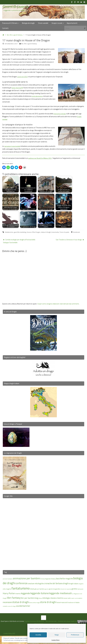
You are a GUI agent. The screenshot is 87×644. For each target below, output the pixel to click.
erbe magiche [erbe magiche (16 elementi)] (7, 589)
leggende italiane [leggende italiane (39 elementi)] (39, 593)
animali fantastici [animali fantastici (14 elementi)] (8, 579)
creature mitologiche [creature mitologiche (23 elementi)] (36, 584)
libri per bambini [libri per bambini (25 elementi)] (28, 598)
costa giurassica (37, 96)
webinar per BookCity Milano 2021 (40, 158)
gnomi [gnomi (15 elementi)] (47, 589)
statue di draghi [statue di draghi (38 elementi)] (21, 602)
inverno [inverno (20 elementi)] (18, 594)
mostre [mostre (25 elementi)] (60, 598)
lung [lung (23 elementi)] (37, 598)
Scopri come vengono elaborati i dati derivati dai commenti (58, 304)
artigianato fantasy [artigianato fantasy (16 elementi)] (50, 579)
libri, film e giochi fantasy (15, 35)
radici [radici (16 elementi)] (69, 598)
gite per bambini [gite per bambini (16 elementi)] (39, 589)
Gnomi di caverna (16, 7)
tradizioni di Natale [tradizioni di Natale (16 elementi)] (74, 602)
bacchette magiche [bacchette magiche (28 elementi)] (64, 578)
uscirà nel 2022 (23, 77)
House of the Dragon (33, 232)
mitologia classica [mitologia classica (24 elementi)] (49, 598)
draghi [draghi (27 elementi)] (66, 583)
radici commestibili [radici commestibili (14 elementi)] (77, 598)
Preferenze (75, 635)
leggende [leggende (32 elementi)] (25, 593)
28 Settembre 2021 (11, 44)
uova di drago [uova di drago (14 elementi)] (12, 606)
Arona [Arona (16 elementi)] (42, 579)
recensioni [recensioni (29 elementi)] (7, 602)
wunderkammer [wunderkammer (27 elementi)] (23, 606)
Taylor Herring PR (17, 88)
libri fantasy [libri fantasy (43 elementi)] (14, 598)
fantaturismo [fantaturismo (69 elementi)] (21, 588)
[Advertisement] (43, 533)
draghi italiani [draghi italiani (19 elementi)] (74, 584)
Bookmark (76, 232)
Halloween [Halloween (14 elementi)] (80, 589)
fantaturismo (9, 232)
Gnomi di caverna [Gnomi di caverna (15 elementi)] (66, 589)
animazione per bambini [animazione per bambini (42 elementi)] (26, 578)
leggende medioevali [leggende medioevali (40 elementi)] (60, 593)
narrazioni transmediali (13, 146)
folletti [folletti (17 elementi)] (32, 589)
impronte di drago (60, 114)
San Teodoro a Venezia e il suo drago (70, 240)
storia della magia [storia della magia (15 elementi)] (35, 602)
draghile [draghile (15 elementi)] (81, 584)
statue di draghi (46, 232)
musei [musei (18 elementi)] (65, 598)
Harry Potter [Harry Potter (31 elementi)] (9, 593)
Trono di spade (64, 232)
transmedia (55, 232)
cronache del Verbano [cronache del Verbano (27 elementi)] (53, 583)
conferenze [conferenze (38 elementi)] (21, 583)
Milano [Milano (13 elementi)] (40, 598)
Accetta (38, 635)
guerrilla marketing (20, 232)
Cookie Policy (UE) (9, 633)
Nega (57, 635)
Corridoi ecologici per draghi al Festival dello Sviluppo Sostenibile (19, 241)
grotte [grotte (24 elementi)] (74, 589)
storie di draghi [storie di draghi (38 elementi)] (48, 602)
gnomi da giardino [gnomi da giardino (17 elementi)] (55, 589)
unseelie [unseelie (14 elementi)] (5, 606)
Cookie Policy (56, 640)
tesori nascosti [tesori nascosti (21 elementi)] (62, 602)
